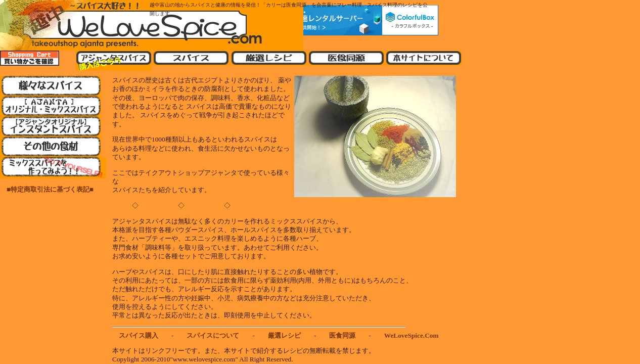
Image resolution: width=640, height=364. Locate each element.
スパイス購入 (139, 335)
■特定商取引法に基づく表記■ (47, 189)
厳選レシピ (284, 335)
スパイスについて (213, 335)
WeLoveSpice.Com (412, 335)
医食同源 (342, 335)
